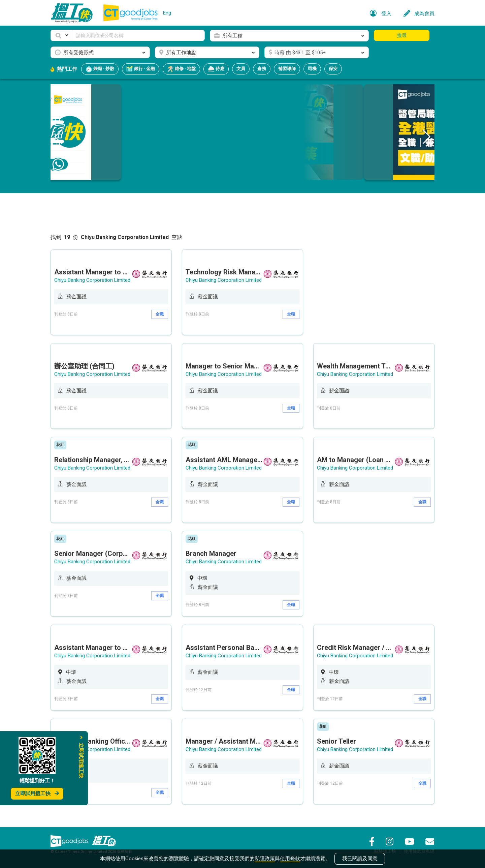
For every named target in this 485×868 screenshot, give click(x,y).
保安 (333, 69)
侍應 (216, 69)
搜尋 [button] (402, 35)
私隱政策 (265, 859)
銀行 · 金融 (141, 69)
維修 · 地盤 (181, 69)
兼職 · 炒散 (100, 69)
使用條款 (290, 859)
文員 (241, 69)
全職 (160, 314)
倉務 (262, 69)
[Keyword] (138, 35)
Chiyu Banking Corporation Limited (92, 280)
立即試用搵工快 (37, 794)
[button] (61, 35)
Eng (167, 13)
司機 (312, 69)
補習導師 (287, 69)
